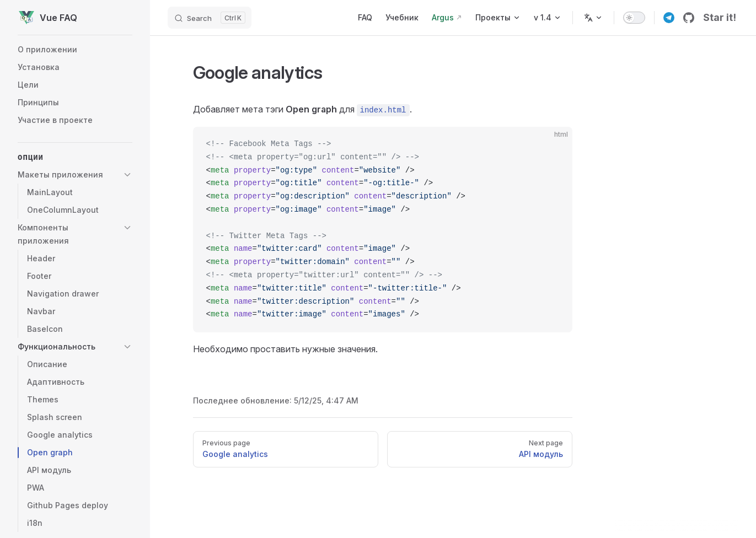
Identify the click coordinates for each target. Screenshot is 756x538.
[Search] (210, 18)
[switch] (634, 18)
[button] (75, 175)
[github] (689, 18)
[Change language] (593, 18)
